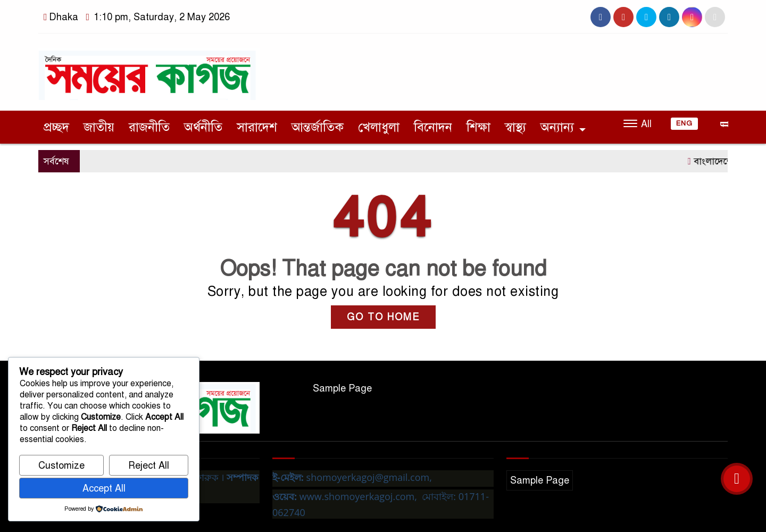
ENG (684, 123)
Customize (61, 465)
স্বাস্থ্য (515, 127)
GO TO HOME (383, 317)
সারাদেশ (257, 127)
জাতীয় (99, 127)
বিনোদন (433, 127)
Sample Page (342, 388)
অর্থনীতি (203, 127)
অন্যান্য (557, 127)
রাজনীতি (149, 127)
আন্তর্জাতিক (318, 127)
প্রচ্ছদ (56, 127)
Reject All (149, 465)
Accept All (104, 488)
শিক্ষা (478, 127)
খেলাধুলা (379, 127)
